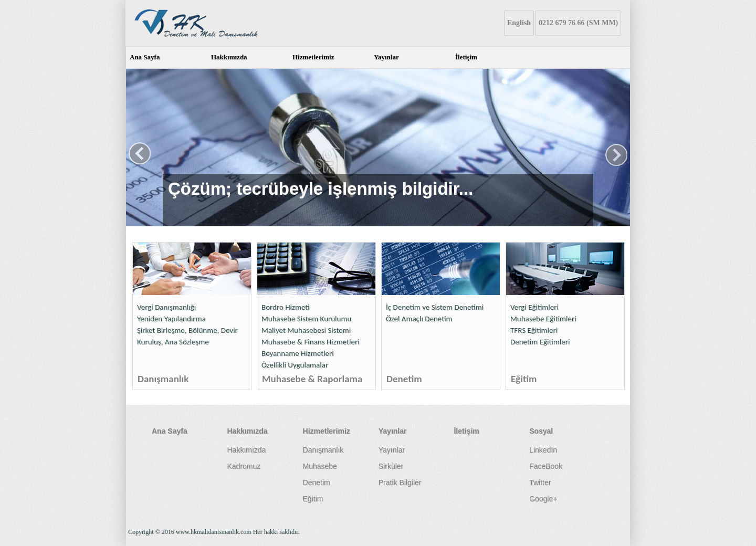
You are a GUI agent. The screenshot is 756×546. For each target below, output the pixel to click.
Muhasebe (320, 466)
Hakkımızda (229, 57)
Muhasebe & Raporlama (312, 379)
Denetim (404, 379)
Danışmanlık (163, 379)
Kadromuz (244, 466)
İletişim (466, 57)
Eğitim (524, 379)
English (519, 23)
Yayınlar (386, 57)
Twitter (540, 482)
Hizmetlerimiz (313, 57)
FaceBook (546, 466)
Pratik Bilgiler (400, 482)
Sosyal (541, 431)
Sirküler (391, 466)
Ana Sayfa (145, 57)
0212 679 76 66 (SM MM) (578, 23)
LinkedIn (543, 450)
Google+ (543, 499)
